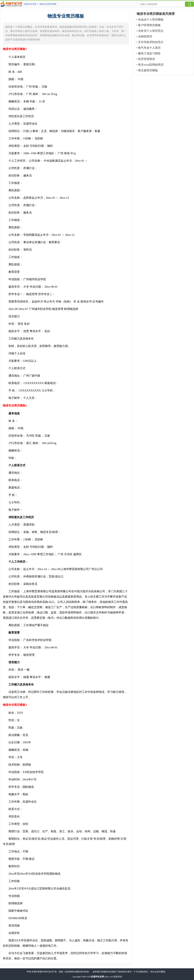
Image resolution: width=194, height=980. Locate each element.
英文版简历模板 (148, 70)
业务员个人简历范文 (151, 31)
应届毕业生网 (30, 4)
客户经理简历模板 (149, 25)
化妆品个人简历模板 (151, 20)
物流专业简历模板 (48, 4)
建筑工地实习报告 (149, 53)
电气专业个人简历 (149, 48)
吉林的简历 (145, 36)
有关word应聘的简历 (151, 65)
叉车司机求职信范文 (151, 42)
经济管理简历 (147, 59)
